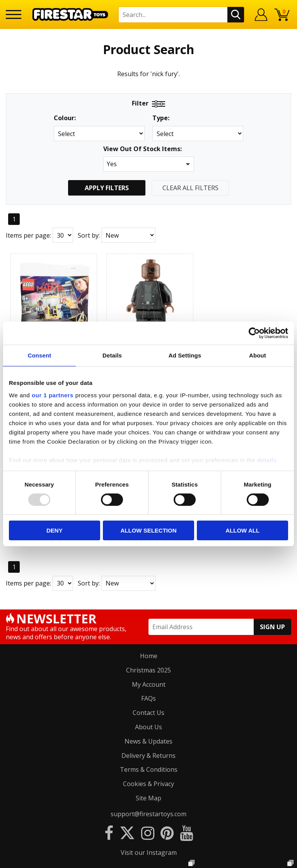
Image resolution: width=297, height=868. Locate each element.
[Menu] (14, 14)
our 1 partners (53, 395)
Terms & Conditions (149, 613)
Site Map (148, 641)
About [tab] (258, 355)
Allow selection (148, 530)
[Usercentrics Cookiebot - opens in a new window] (254, 333)
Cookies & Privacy (148, 627)
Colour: (65, 118)
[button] (149, 164)
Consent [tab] (40, 355)
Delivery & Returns (148, 599)
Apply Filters (107, 188)
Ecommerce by (149, 859)
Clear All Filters (190, 188)
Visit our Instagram (149, 696)
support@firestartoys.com (148, 657)
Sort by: (89, 235)
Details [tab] (112, 355)
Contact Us (148, 556)
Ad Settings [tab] (185, 355)
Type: (161, 118)
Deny (55, 530)
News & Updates (148, 584)
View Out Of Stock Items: (143, 149)
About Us (148, 570)
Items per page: (28, 235)
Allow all (242, 530)
